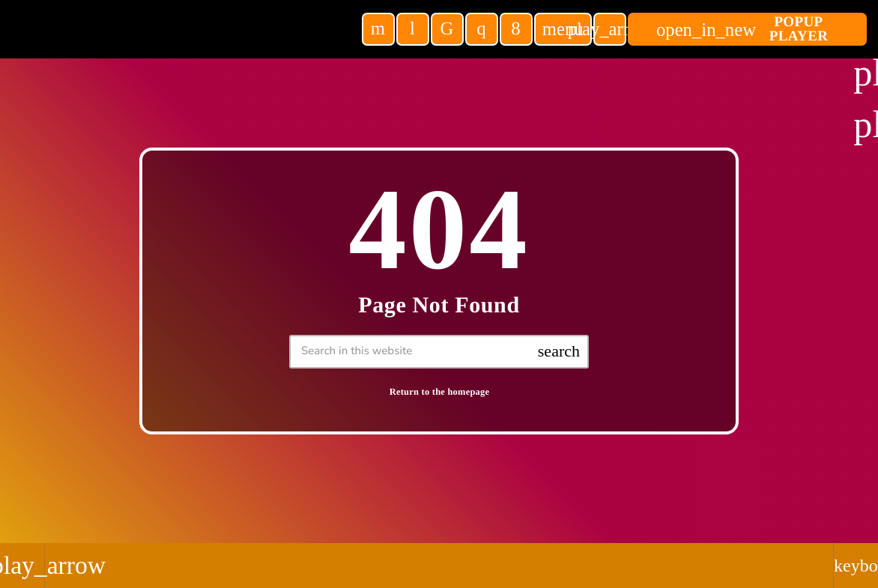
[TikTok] (447, 29)
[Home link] (186, 29)
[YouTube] (378, 29)
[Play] (610, 29)
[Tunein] (413, 29)
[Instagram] (482, 29)
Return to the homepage (440, 392)
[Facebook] (516, 29)
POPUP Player (742, 29)
